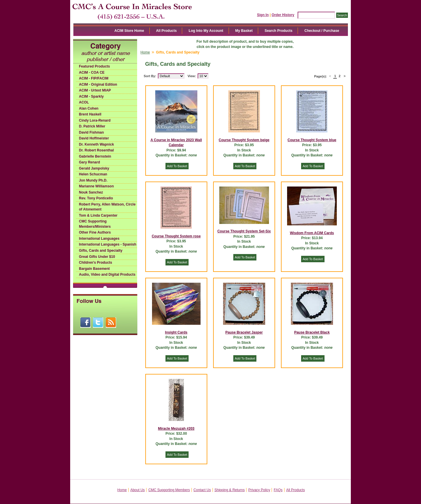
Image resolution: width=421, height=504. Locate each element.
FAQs (278, 490)
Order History (283, 15)
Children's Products (96, 263)
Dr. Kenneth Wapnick (96, 144)
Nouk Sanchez (91, 192)
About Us (138, 490)
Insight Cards (176, 332)
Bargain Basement (94, 269)
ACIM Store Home (129, 31)
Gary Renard (89, 162)
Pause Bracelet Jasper (244, 332)
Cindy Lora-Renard (95, 120)
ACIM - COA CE (92, 73)
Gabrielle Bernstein (95, 156)
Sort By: (150, 76)
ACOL (84, 102)
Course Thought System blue (312, 140)
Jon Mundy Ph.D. (93, 180)
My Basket (244, 31)
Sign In (263, 15)
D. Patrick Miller (92, 126)
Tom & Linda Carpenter (98, 215)
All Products (166, 31)
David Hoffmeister (94, 138)
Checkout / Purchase (322, 31)
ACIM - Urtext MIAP (95, 90)
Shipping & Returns (230, 490)
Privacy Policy (259, 490)
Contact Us (202, 490)
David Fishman (91, 132)
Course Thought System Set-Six (244, 231)
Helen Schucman (93, 174)
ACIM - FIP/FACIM (94, 78)
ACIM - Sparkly (91, 96)
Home (145, 52)
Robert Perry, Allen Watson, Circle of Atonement (107, 207)
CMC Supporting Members (169, 490)
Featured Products (94, 66)
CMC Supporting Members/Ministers (95, 224)
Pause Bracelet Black (312, 332)
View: (192, 76)
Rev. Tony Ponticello (96, 198)
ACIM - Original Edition (98, 84)
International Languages (99, 239)
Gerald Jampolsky (94, 168)
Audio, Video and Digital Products (107, 275)
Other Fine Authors (95, 232)
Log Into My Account (206, 31)
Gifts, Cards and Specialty (101, 251)
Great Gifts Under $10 (97, 257)
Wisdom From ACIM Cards (312, 233)
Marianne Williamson (96, 186)
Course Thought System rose (176, 236)
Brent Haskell (90, 114)
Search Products (278, 31)
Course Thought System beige (244, 140)
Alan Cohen (89, 108)
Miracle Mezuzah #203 (176, 429)
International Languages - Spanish (108, 244)
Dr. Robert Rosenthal (96, 150)
